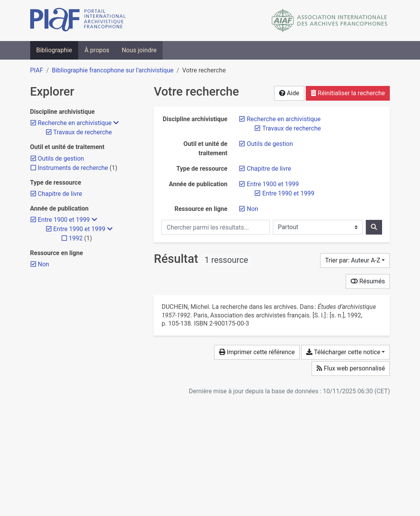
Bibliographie (54, 50)
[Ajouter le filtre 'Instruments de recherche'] (73, 168)
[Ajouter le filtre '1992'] (76, 238)
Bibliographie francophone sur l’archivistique (113, 70)
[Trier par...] (355, 261)
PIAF (37, 70)
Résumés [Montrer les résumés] (368, 281)
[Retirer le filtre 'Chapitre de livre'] (269, 169)
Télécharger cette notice (343, 352)
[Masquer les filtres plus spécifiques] (116, 123)
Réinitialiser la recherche (348, 93)
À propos (97, 50)
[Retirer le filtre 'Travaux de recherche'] (291, 128)
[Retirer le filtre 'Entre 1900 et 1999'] (273, 184)
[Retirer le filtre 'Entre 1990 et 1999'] (288, 193)
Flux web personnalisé (351, 368)
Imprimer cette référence (257, 352)
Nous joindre (139, 50)
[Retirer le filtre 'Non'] (252, 209)
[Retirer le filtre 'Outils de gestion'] (270, 144)
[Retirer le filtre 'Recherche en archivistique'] (284, 119)
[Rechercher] (374, 227)
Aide (289, 93)
